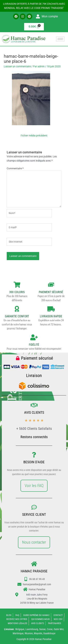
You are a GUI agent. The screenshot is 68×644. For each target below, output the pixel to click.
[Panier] (34, 27)
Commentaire (15, 168)
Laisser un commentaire (17, 66)
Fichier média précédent (34, 135)
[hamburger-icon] (60, 39)
